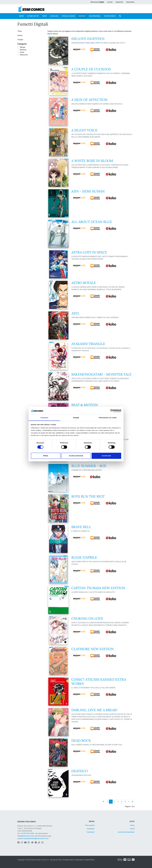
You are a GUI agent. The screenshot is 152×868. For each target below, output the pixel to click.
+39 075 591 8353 (27, 833)
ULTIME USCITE (33, 16)
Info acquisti (90, 825)
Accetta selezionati (76, 456)
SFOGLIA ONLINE (68, 16)
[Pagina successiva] (129, 802)
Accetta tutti (106, 456)
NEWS (21, 16)
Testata (20, 40)
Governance (79, 860)
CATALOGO (54, 16)
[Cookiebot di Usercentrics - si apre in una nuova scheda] (112, 411)
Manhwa (23, 50)
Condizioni (91, 832)
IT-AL (60, 860)
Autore (20, 35)
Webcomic (24, 55)
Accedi (110, 2)
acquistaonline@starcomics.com (36, 838)
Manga (23, 47)
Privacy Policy (68, 860)
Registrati (119, 2)
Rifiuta (46, 456)
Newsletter (130, 2)
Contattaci (91, 829)
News (132, 825)
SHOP (44, 16)
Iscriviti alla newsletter (126, 832)
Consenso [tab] (44, 418)
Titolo (20, 31)
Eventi (132, 829)
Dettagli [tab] (76, 418)
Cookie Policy (90, 860)
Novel (22, 52)
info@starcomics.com (26, 836)
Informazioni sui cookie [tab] (108, 418)
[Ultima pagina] (132, 802)
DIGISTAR (82, 16)
